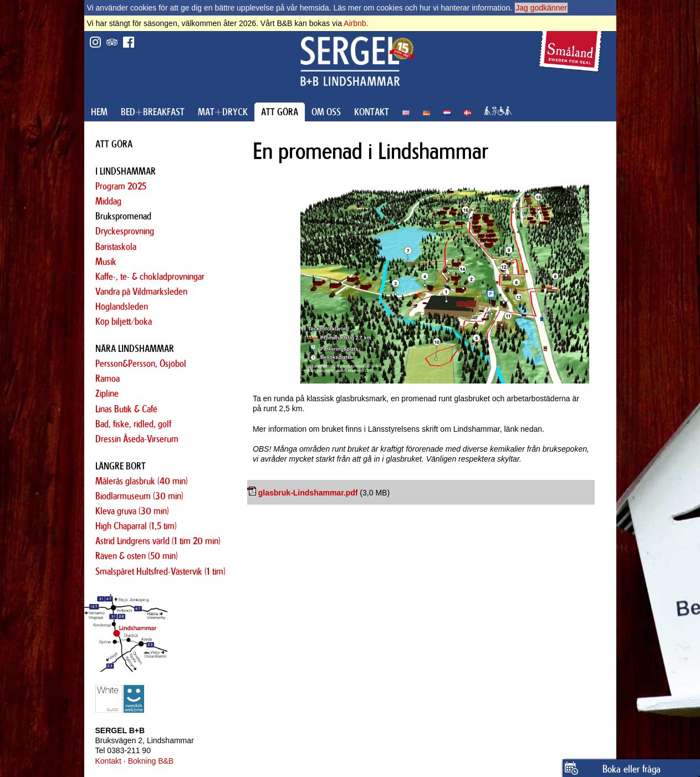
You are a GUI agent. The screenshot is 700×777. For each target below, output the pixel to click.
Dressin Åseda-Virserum (137, 439)
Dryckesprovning (125, 231)
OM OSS (326, 112)
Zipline (107, 393)
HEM (99, 112)
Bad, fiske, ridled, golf (133, 424)
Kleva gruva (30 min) (132, 511)
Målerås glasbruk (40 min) (142, 481)
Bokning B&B (151, 761)
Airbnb (355, 23)
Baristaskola (116, 247)
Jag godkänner (541, 8)
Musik (106, 262)
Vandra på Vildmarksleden (141, 292)
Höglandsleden (122, 306)
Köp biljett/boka (124, 321)
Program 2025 (121, 186)
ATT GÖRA (280, 112)
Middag (108, 201)
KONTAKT (372, 112)
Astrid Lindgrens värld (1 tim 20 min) (158, 541)
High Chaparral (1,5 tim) (136, 526)
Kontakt (108, 761)
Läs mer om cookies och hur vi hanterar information (421, 8)
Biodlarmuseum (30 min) (139, 496)
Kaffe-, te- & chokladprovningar (150, 277)
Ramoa (108, 379)
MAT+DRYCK (223, 112)
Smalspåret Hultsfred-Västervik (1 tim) (160, 571)
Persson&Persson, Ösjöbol (141, 364)
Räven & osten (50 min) (137, 556)
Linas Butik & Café (126, 409)
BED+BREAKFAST (153, 112)
